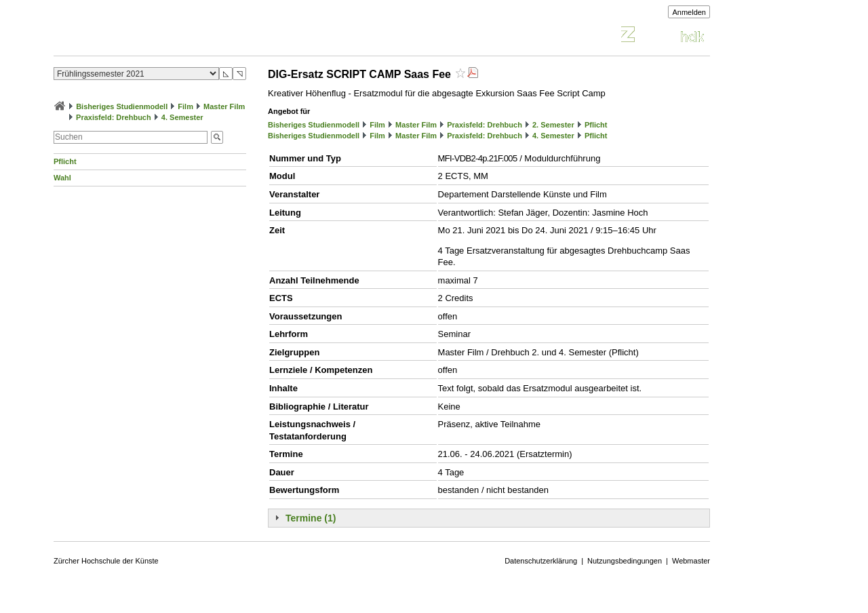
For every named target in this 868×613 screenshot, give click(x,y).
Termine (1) (311, 518)
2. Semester (553, 125)
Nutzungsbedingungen (625, 561)
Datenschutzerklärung (541, 561)
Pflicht (65, 161)
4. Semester (182, 117)
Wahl (62, 178)
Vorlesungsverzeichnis (153, 36)
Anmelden (689, 12)
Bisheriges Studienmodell (122, 106)
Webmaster (691, 561)
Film (185, 106)
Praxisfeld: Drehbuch (114, 117)
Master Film (224, 106)
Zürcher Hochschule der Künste (106, 561)
